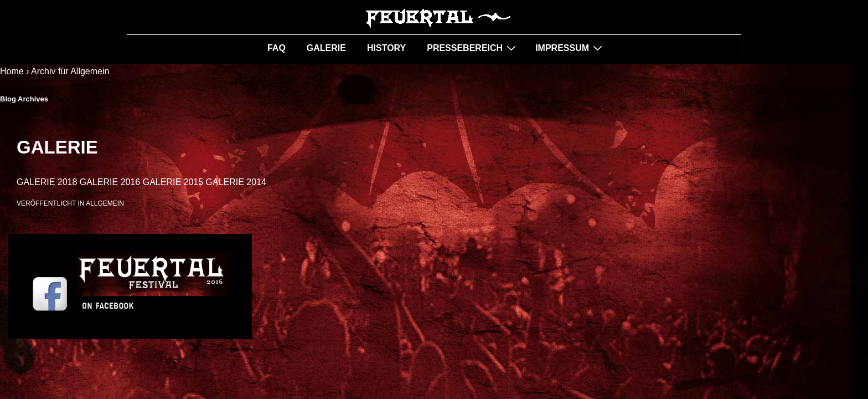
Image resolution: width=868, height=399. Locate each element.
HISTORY (386, 48)
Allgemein (105, 203)
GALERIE (326, 48)
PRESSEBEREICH (473, 48)
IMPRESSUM (570, 48)
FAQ (277, 48)
